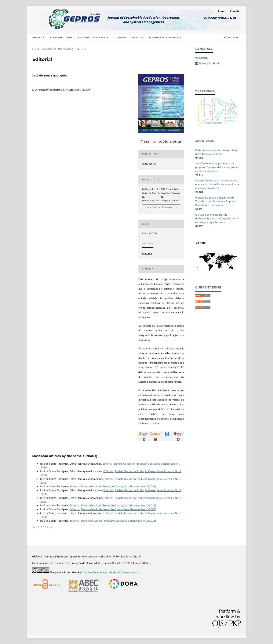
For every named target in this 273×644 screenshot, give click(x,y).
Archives (49, 49)
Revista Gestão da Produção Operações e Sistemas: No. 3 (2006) (118, 486)
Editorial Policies (92, 37)
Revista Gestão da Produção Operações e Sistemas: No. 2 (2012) (118, 505)
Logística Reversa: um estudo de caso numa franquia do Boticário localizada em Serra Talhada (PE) (217, 184)
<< (34, 527)
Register (235, 11)
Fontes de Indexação (165, 37)
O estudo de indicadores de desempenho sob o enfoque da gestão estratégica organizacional (217, 218)
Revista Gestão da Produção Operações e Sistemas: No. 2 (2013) (118, 521)
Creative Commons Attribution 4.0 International (110, 572)
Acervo (138, 37)
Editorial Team (61, 37)
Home (36, 49)
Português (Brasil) (209, 63)
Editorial (108, 464)
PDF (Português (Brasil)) (162, 142)
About (37, 37)
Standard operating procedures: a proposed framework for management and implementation (217, 167)
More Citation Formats (159, 207)
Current (120, 37)
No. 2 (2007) (66, 49)
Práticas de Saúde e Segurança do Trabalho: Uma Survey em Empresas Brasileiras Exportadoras (216, 201)
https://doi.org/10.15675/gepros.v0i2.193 (65, 90)
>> (51, 527)
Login (222, 11)
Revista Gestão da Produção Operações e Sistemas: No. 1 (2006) (118, 509)
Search (231, 37)
